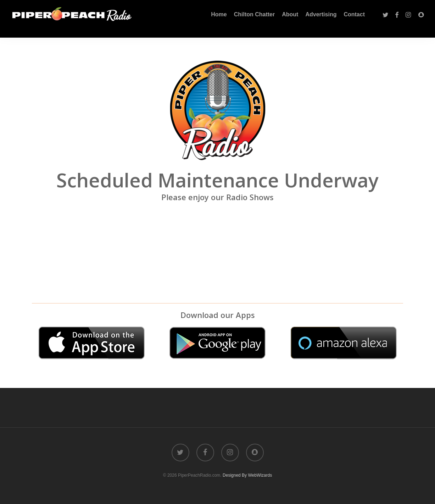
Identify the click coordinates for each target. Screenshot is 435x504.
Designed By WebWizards (247, 475)
